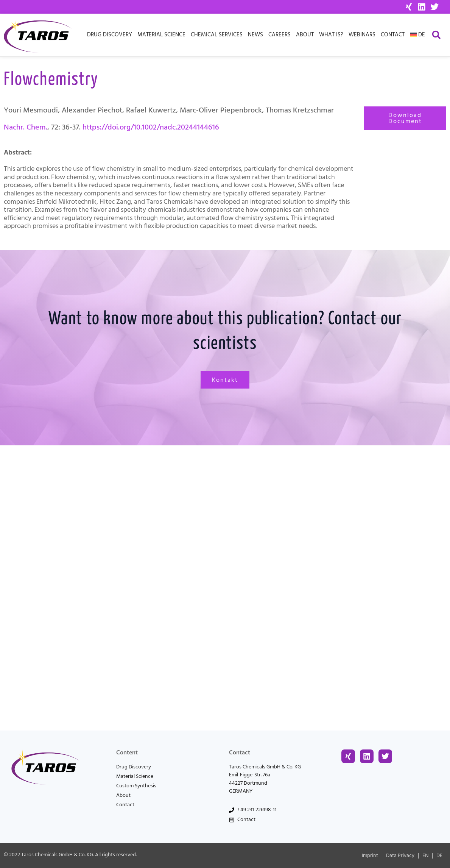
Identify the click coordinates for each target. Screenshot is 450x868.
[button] (436, 35)
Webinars (362, 35)
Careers (279, 35)
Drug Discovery (110, 35)
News (255, 35)
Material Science (161, 35)
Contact (393, 35)
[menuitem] (418, 35)
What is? (331, 35)
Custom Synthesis (136, 786)
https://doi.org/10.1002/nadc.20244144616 (151, 127)
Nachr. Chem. (26, 127)
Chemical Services (217, 35)
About (305, 35)
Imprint (370, 856)
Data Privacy (400, 856)
